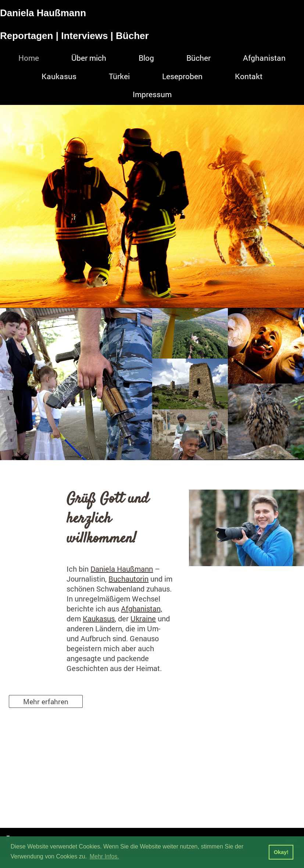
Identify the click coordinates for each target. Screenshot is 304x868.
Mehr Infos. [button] (104, 856)
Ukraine (143, 618)
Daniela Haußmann (122, 569)
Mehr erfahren (46, 701)
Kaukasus (99, 618)
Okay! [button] (281, 852)
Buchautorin (128, 579)
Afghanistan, (142, 608)
